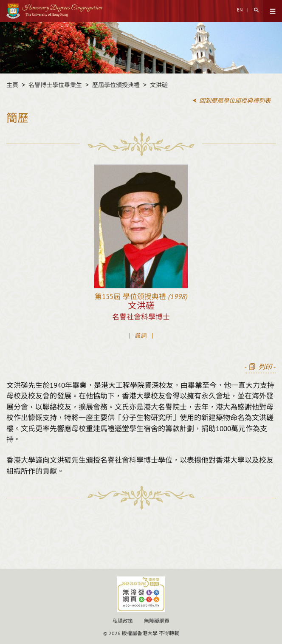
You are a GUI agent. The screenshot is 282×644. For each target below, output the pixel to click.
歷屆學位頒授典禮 (116, 85)
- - (260, 367)
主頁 (12, 85)
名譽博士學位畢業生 (55, 85)
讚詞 (141, 336)
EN (240, 10)
